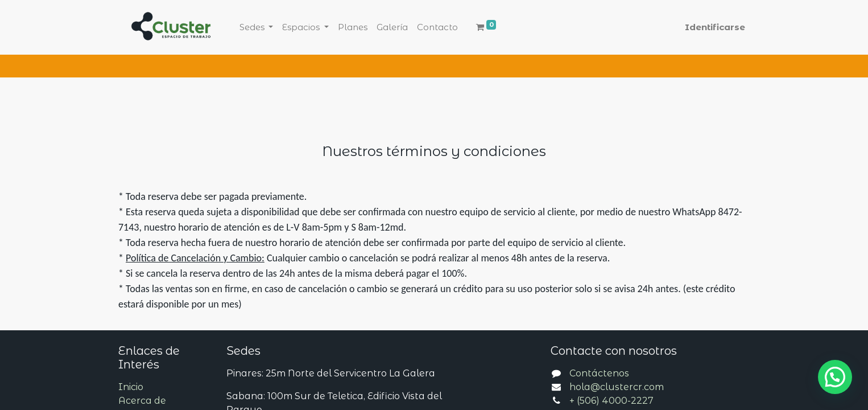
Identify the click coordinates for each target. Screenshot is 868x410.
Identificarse (715, 27)
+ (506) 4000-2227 (611, 401)
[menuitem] (353, 28)
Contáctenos (599, 373)
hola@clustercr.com (617, 387)
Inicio (131, 387)
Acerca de (142, 401)
